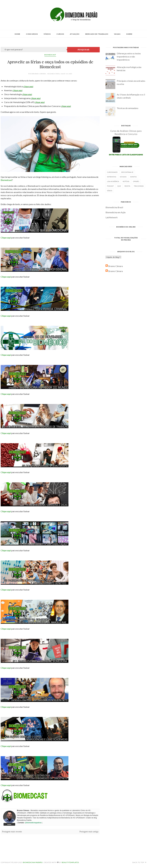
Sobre (129, 34)
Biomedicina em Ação (116, 212)
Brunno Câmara (116, 266)
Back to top (139, 862)
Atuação (75, 34)
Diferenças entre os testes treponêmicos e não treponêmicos (129, 57)
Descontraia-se (127, 172)
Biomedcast (50, 55)
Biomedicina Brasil (114, 207)
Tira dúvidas (139, 186)
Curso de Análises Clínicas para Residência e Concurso (126, 133)
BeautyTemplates (70, 862)
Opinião (136, 181)
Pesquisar (83, 50)
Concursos (32, 34)
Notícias (126, 181)
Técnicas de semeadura (127, 108)
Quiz (119, 186)
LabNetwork (112, 217)
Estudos (123, 177)
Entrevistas (112, 177)
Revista (127, 186)
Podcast (110, 186)
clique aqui (28, 86)
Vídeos (47, 34)
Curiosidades (112, 172)
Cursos (60, 34)
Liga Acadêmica (113, 181)
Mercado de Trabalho (97, 34)
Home (17, 34)
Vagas (117, 34)
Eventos (133, 177)
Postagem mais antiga (89, 832)
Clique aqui (6, 238)
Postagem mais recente (12, 832)
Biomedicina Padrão (33, 862)
